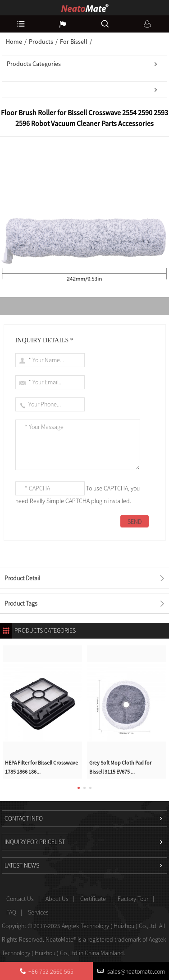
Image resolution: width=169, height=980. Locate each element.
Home (14, 42)
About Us (57, 899)
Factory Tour (133, 899)
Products (41, 42)
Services (38, 912)
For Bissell (74, 42)
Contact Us (20, 899)
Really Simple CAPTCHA (60, 501)
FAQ (11, 912)
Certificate (93, 899)
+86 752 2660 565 (51, 971)
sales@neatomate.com (135, 971)
